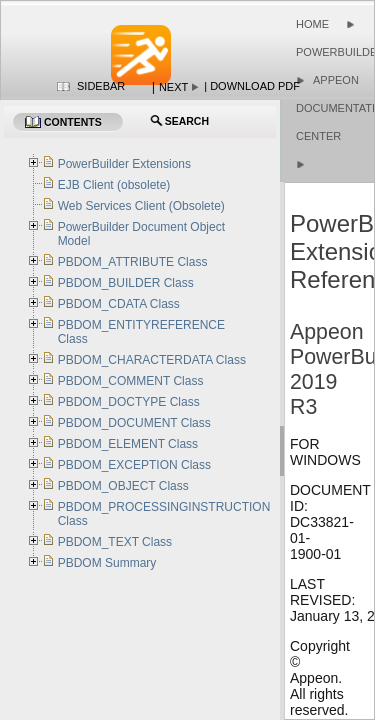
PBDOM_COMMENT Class (131, 381)
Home (312, 24)
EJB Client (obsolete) (114, 185)
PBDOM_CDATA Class (119, 304)
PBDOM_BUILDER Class (126, 283)
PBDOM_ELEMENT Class (128, 444)
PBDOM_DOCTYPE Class (129, 402)
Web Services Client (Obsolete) (141, 206)
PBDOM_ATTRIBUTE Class (133, 262)
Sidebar (101, 86)
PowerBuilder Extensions (124, 164)
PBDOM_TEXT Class (115, 542)
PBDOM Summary (107, 563)
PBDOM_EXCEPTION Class (134, 465)
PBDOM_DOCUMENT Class (134, 423)
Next (173, 87)
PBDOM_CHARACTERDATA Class (152, 360)
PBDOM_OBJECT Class (123, 486)
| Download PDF (252, 86)
